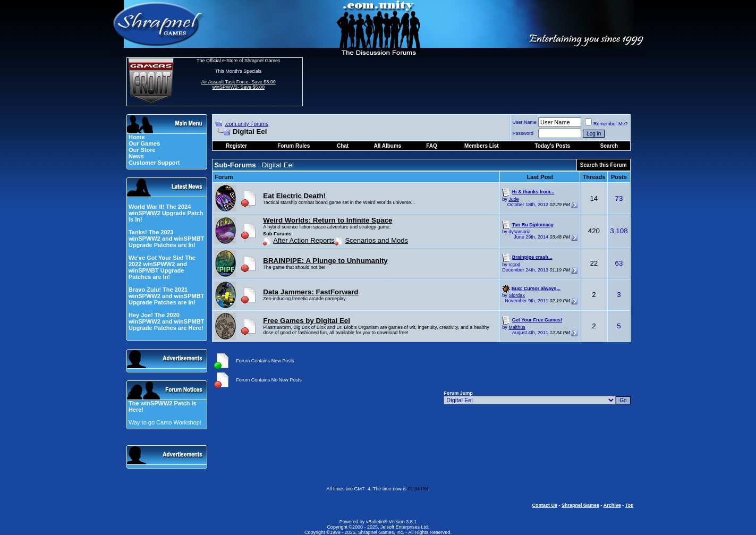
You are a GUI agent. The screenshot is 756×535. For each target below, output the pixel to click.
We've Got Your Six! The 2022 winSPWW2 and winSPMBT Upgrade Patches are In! (162, 267)
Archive (612, 505)
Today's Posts (552, 146)
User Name (525, 122)
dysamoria (520, 232)
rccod (514, 265)
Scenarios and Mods (376, 240)
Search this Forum (604, 165)
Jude (514, 199)
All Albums (388, 146)
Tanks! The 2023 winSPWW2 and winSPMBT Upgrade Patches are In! (166, 239)
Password (523, 133)
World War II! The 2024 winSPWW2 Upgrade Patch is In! (166, 213)
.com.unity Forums (247, 124)
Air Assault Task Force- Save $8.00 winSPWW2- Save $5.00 (239, 84)
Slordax (517, 295)
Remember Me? (606, 124)
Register (236, 146)
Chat (343, 146)
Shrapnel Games (580, 505)
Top (630, 505)
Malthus (517, 327)
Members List (481, 146)
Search (609, 146)
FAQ (432, 146)
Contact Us (545, 505)
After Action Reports (304, 240)
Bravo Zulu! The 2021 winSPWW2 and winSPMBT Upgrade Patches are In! (166, 296)
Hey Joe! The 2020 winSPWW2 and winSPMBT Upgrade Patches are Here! (166, 321)
